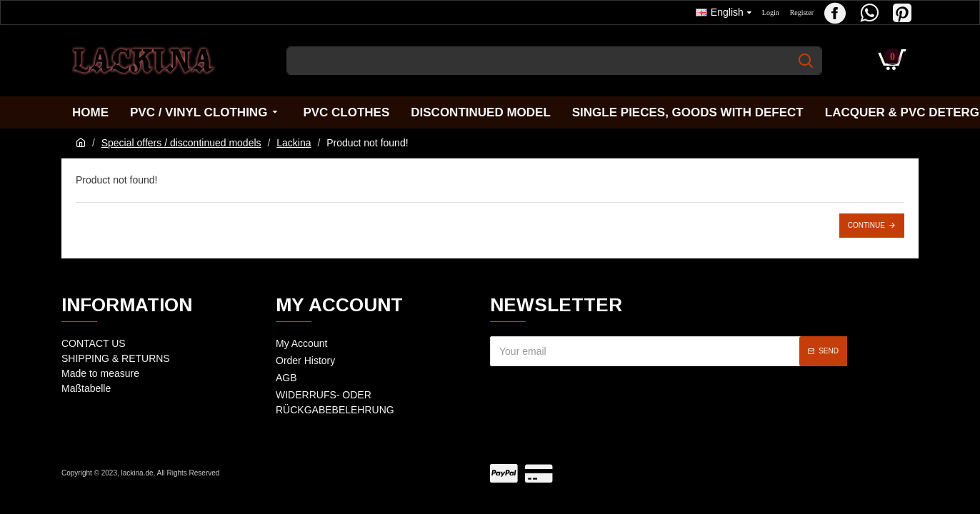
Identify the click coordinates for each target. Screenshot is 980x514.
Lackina (294, 143)
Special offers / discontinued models (181, 143)
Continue (866, 225)
